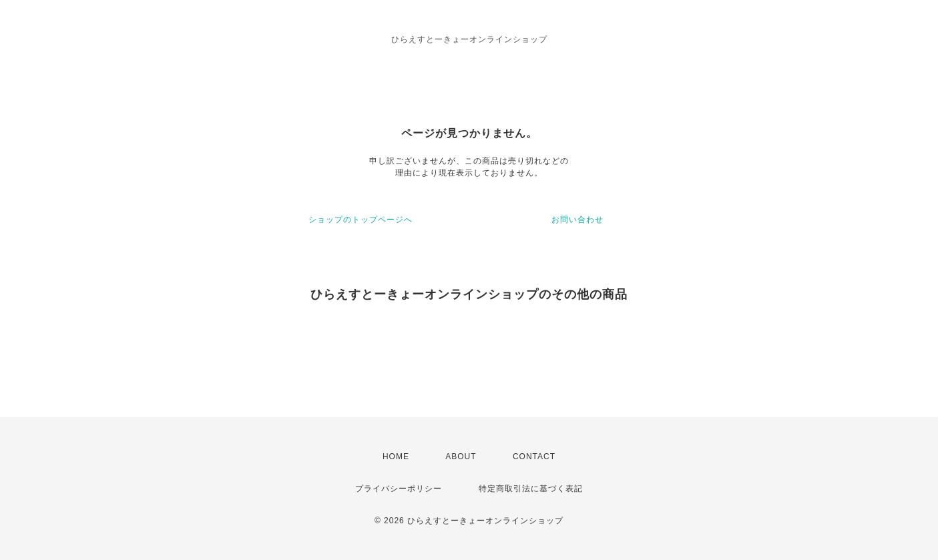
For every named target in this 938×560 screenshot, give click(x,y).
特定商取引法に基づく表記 (531, 489)
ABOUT (461, 457)
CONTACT (534, 457)
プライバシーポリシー (399, 489)
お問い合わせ (577, 220)
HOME (396, 457)
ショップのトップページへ (361, 220)
